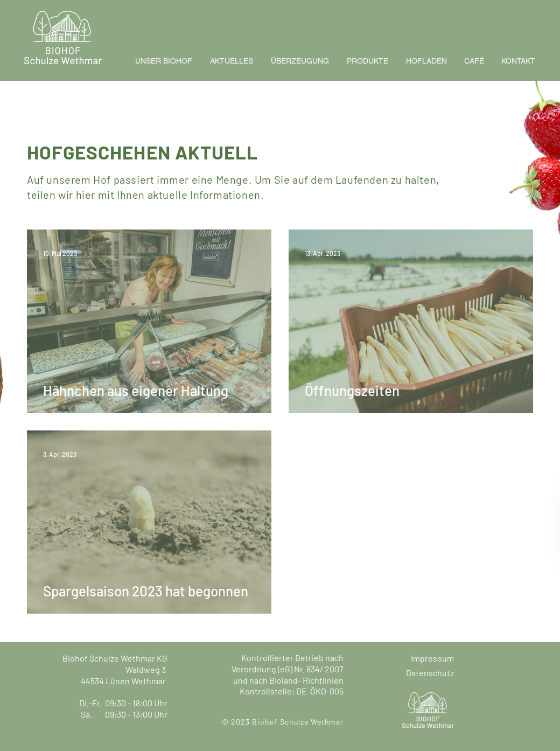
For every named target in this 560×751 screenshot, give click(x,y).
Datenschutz (430, 673)
